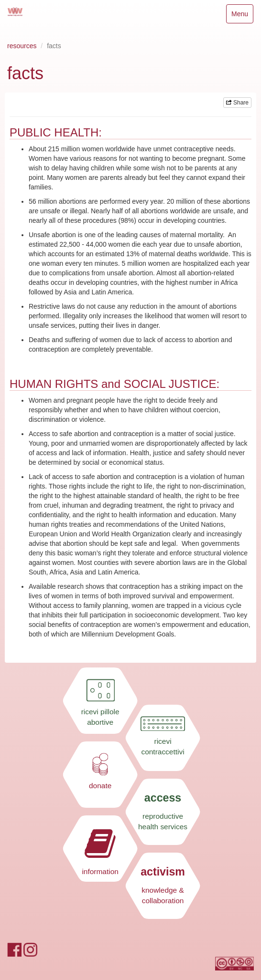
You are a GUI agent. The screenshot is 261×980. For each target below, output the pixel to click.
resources (22, 46)
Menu (242, 16)
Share (237, 103)
